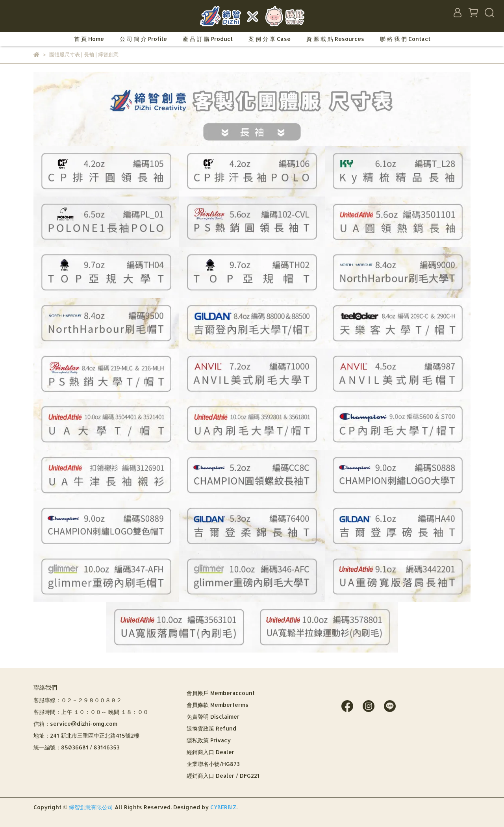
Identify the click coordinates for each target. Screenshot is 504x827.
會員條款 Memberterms (218, 705)
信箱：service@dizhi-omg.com (75, 724)
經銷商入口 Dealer (210, 752)
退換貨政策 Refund (211, 728)
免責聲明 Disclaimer (213, 717)
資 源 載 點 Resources (335, 39)
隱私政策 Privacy (209, 740)
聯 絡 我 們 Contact (405, 39)
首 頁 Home (89, 39)
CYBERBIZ (223, 807)
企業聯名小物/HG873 (213, 764)
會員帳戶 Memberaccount (221, 693)
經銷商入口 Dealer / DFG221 (223, 776)
